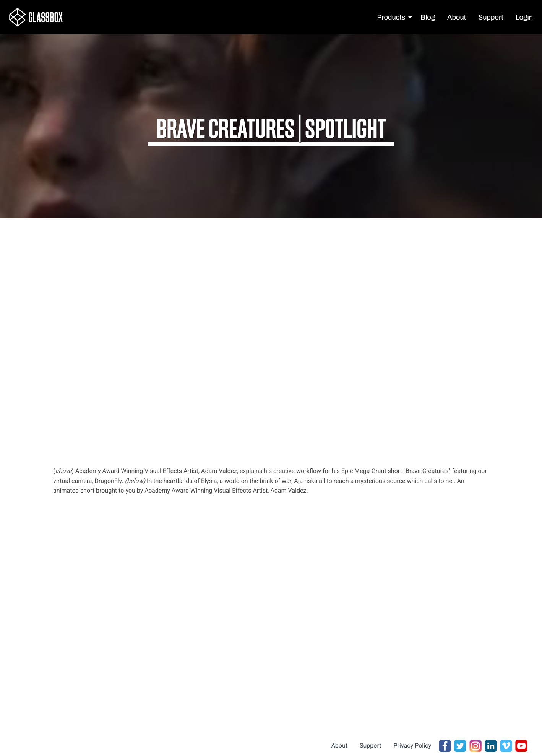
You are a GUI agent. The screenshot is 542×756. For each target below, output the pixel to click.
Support (370, 745)
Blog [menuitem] (428, 17)
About (339, 745)
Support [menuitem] (491, 17)
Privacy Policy (413, 745)
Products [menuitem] (391, 17)
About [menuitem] (457, 17)
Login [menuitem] (524, 17)
